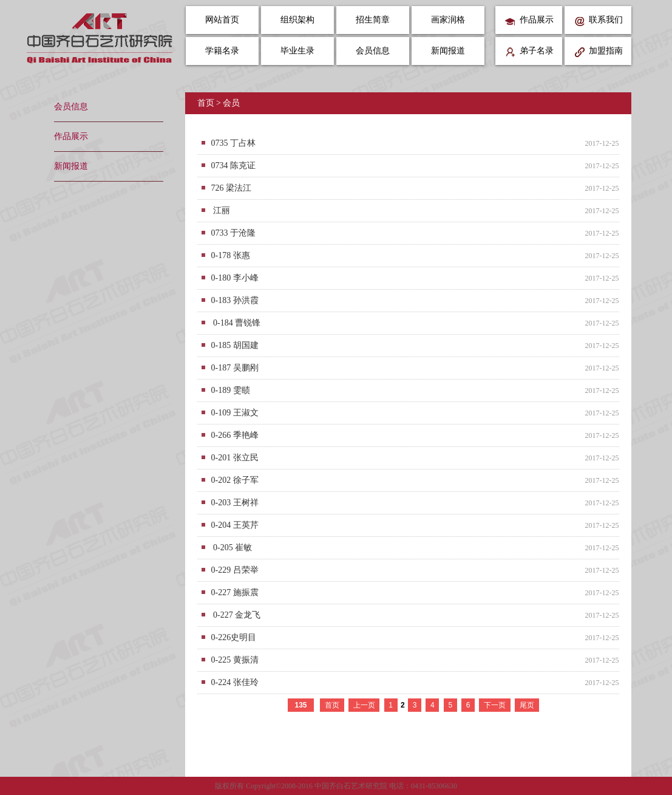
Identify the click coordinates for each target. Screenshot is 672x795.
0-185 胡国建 (235, 345)
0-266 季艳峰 (235, 435)
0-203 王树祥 (235, 503)
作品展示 (529, 21)
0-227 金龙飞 (236, 615)
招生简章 (373, 20)
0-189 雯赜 (231, 390)
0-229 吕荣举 (235, 570)
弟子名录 (529, 52)
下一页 (495, 705)
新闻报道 (448, 51)
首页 (206, 103)
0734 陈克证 (234, 165)
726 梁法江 (232, 188)
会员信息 (373, 51)
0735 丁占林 (234, 143)
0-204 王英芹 (235, 525)
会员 (231, 103)
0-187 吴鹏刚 (235, 368)
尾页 (527, 705)
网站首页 (222, 20)
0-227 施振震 (235, 592)
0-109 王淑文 (235, 413)
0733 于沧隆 (234, 233)
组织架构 (297, 20)
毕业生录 (297, 51)
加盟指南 (598, 52)
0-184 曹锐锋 (236, 323)
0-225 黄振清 (235, 660)
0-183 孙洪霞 (235, 300)
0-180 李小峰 (235, 278)
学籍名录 (222, 51)
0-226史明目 (234, 637)
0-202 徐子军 (235, 480)
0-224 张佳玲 (235, 682)
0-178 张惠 (231, 255)
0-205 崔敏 (232, 548)
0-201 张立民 (235, 458)
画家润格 (448, 20)
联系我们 (598, 21)
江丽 (221, 210)
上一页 (364, 705)
